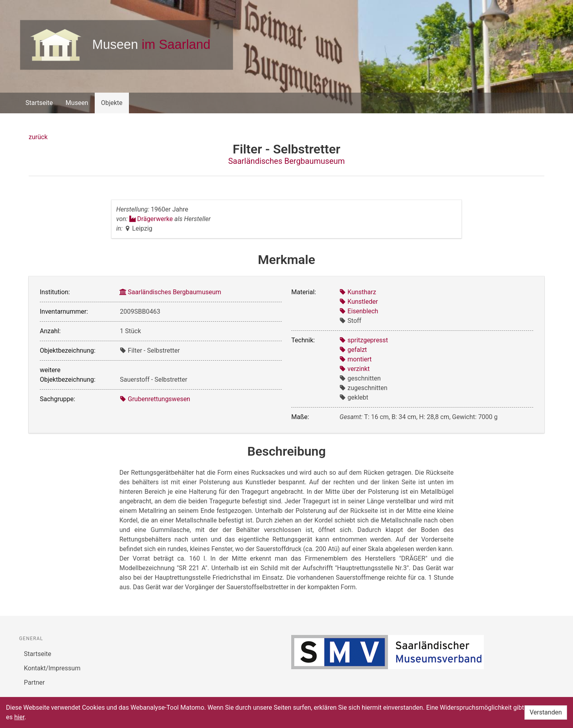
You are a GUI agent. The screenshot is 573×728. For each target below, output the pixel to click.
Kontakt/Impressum (52, 668)
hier (19, 717)
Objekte (112, 103)
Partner (34, 682)
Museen (77, 103)
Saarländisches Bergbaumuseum (286, 161)
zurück (38, 137)
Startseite (39, 103)
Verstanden (546, 712)
